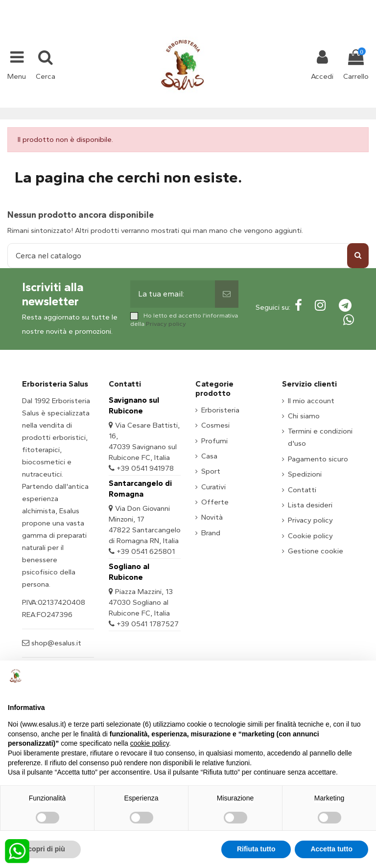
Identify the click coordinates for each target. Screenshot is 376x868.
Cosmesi (215, 425)
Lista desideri (310, 505)
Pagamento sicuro (318, 459)
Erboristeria (220, 410)
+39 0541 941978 (145, 468)
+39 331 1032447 (152, 6)
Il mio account (311, 401)
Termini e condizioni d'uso (320, 437)
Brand (211, 533)
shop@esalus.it (228, 6)
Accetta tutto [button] (331, 849)
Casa (209, 456)
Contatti (302, 490)
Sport (211, 471)
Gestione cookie (316, 551)
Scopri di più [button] (44, 849)
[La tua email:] (173, 294)
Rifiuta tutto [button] (256, 849)
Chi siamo (304, 416)
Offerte (215, 502)
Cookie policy (310, 536)
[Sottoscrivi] (227, 294)
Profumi (214, 441)
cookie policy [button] (150, 743)
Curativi (213, 487)
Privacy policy (166, 324)
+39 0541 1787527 (148, 624)
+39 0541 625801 (146, 551)
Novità (212, 517)
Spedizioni (305, 474)
